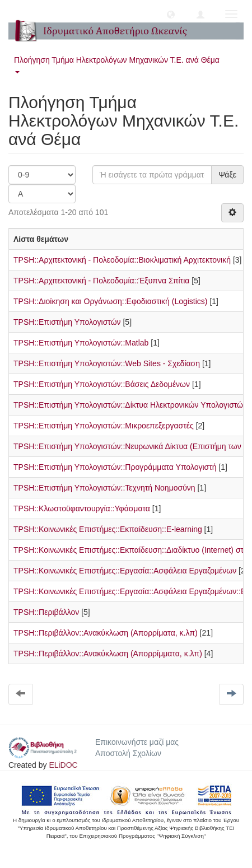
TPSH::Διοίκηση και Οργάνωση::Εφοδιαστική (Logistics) (111, 301)
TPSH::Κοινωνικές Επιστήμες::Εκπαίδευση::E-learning (108, 529)
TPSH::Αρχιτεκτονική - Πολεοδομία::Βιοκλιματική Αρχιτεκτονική (122, 260)
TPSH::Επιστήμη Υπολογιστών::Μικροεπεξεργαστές (104, 426)
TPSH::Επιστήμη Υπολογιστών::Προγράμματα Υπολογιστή (115, 467)
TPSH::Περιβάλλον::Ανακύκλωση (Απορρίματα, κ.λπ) (106, 633)
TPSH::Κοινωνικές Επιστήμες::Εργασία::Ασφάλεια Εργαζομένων (125, 571)
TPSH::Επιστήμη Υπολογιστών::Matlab (81, 343)
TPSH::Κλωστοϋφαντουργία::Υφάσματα (82, 508)
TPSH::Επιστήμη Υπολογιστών (67, 322)
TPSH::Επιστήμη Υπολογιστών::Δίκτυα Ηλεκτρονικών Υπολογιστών (130, 405)
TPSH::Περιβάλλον (46, 612)
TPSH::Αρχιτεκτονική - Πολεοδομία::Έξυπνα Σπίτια (101, 281)
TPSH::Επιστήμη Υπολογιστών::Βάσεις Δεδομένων (102, 384)
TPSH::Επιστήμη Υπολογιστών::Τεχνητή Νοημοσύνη (104, 488)
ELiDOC (63, 765)
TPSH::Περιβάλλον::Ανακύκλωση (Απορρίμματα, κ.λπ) (108, 654)
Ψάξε (227, 175)
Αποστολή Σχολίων (128, 753)
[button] (171, 14)
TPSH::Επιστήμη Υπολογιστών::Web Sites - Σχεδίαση (107, 363)
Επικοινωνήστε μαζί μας (137, 742)
